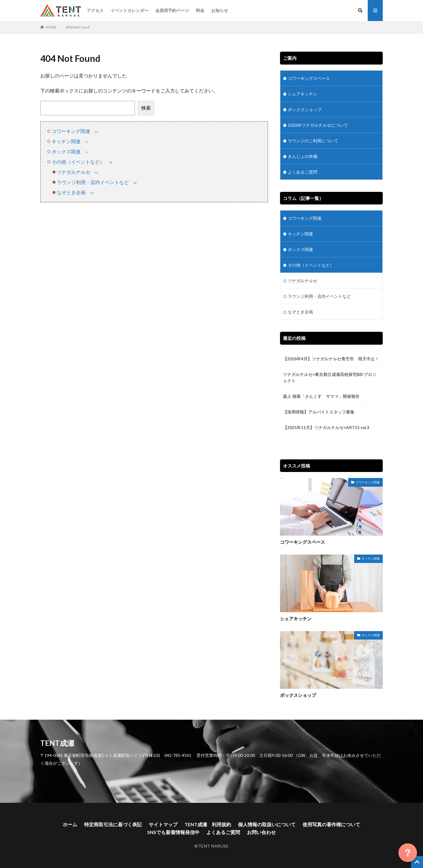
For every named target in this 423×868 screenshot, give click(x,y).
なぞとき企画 (76, 192)
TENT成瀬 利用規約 (208, 824)
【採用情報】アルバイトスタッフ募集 (319, 412)
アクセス (95, 10)
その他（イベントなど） (83, 162)
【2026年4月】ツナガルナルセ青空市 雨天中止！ (331, 359)
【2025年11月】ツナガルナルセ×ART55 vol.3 (328, 427)
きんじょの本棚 (303, 156)
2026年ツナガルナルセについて (318, 125)
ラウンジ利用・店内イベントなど (97, 182)
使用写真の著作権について (331, 824)
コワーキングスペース (309, 78)
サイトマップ (163, 824)
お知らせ (220, 10)
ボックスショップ (305, 109)
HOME (51, 27)
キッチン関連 (71, 141)
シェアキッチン (303, 94)
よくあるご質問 (303, 172)
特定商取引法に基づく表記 (113, 824)
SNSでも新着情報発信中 (173, 832)
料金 (200, 10)
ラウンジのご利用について (313, 141)
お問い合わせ (261, 832)
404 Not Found (78, 27)
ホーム (70, 824)
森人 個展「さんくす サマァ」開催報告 (321, 396)
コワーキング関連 (75, 131)
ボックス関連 (71, 151)
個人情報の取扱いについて (267, 824)
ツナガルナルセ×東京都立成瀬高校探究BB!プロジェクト (330, 377)
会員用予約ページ (172, 10)
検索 (146, 108)
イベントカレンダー (129, 10)
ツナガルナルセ (78, 172)
